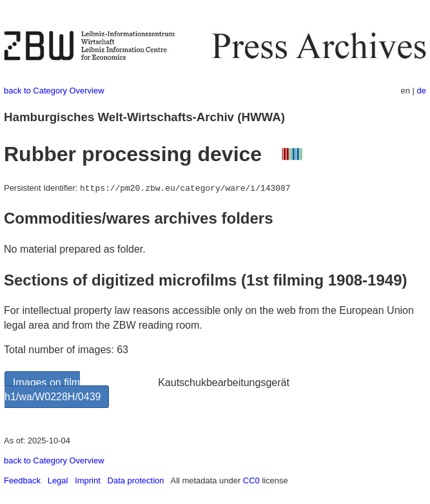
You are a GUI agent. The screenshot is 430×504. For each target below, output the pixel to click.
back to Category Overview (54, 91)
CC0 (251, 480)
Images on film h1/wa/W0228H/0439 (53, 390)
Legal (58, 480)
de (422, 91)
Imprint (88, 480)
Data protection (136, 480)
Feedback (22, 480)
